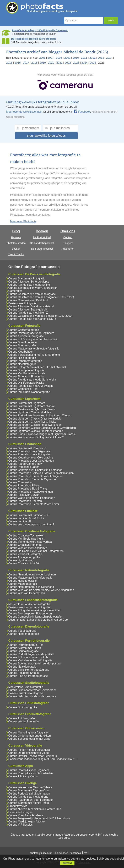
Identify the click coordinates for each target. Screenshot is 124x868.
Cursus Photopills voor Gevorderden (31, 773)
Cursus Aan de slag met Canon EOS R (32, 319)
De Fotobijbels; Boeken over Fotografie (34, 39)
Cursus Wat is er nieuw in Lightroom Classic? (36, 437)
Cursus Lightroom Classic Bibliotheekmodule (36, 431)
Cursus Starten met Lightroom (27, 403)
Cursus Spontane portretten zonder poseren (35, 664)
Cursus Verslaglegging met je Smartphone (34, 355)
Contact (68, 237)
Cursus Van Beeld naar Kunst (26, 539)
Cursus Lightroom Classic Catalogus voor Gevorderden (42, 428)
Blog (16, 231)
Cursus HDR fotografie (22, 358)
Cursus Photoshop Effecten (25, 501)
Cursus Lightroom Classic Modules (30, 412)
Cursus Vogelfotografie (22, 631)
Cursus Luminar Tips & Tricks (26, 518)
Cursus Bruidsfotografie (23, 707)
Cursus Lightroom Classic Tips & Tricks (32, 422)
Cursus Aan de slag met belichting (29, 285)
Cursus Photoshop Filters (24, 485)
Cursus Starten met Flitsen (25, 648)
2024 (85, 63)
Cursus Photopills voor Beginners (29, 770)
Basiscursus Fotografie (22, 303)
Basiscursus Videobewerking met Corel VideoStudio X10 (43, 759)
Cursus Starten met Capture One (29, 790)
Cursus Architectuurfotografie (26, 336)
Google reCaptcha (15, 117)
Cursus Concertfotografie (24, 330)
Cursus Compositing (21, 482)
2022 (68, 63)
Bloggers (68, 243)
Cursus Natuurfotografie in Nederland (31, 587)
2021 (60, 63)
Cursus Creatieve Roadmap (25, 545)
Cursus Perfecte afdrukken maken (29, 794)
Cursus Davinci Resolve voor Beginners (33, 756)
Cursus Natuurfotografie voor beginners (33, 574)
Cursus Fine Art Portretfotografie (28, 676)
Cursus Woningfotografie (24, 721)
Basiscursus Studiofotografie (26, 693)
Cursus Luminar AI (20, 521)
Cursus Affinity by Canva (23, 776)
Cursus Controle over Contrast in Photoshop (35, 470)
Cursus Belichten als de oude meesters (32, 696)
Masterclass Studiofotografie (26, 687)
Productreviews (18, 806)
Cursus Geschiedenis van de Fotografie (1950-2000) (41, 316)
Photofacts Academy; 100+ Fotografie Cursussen (40, 30)
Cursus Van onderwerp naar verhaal (30, 542)
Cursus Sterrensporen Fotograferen (30, 613)
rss (86, 853)
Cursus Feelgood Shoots (24, 673)
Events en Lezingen (21, 812)
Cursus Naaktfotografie (23, 667)
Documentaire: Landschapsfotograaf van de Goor (39, 620)
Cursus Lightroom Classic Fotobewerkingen (35, 425)
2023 (76, 63)
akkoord (67, 863)
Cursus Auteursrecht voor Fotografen (31, 800)
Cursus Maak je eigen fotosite (27, 822)
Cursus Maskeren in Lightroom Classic (32, 409)
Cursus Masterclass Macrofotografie (30, 578)
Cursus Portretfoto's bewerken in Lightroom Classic (40, 415)
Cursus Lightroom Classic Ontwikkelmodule (35, 419)
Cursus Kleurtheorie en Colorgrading (31, 458)
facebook (76, 853)
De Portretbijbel (42, 237)
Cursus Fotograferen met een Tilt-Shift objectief (37, 367)
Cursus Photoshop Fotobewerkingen (31, 492)
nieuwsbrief (61, 853)
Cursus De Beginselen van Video (29, 753)
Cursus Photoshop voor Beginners (29, 451)
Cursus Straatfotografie (23, 342)
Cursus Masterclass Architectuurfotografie (34, 349)
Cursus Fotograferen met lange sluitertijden (35, 610)
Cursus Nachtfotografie (23, 364)
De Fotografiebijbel (42, 249)
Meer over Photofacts (23, 221)
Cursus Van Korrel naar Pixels (27, 373)
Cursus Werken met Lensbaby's (28, 548)
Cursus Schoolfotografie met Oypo (29, 739)
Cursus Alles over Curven (24, 495)
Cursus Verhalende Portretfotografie (30, 660)
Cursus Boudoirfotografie (24, 651)
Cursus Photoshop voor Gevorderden (31, 461)
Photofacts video (16, 243)
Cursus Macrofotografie (23, 584)
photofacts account (41, 853)
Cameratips (15, 291)
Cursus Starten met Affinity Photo (29, 803)
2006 (42, 58)
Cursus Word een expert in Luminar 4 (31, 524)
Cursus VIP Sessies (21, 825)
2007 (51, 58)
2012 (93, 58)
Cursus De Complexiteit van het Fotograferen (36, 551)
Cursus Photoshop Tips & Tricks (28, 489)
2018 (34, 63)
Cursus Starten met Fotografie (27, 278)
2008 (59, 58)
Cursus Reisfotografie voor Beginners (31, 333)
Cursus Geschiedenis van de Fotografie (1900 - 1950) (41, 297)
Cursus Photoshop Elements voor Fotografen (36, 476)
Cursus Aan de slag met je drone (28, 797)
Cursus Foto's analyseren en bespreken (33, 339)
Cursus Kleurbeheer (21, 352)
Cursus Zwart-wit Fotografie (25, 554)
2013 (101, 58)
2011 (84, 58)
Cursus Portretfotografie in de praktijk (31, 654)
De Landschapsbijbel (42, 243)
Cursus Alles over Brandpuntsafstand (31, 306)
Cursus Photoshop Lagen (24, 467)
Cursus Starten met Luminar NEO (29, 515)
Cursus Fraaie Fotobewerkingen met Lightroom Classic (42, 434)
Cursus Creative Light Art (24, 563)
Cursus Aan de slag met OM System (31, 386)
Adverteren (68, 249)
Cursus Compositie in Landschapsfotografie (35, 617)
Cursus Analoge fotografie (24, 557)
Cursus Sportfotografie (22, 345)
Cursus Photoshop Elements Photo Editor (34, 504)
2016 (18, 63)
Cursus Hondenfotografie (24, 634)
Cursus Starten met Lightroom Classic (32, 406)
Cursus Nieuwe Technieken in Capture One (35, 809)
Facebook (82, 112)
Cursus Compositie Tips (23, 389)
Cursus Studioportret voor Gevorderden (33, 690)
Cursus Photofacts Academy (26, 815)
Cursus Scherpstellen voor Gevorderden (33, 288)
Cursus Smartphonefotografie (26, 370)
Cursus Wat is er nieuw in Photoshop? (32, 498)
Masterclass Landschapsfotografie (29, 604)
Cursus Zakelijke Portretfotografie (29, 670)
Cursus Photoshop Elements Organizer (32, 479)
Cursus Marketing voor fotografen (29, 733)
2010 (76, 58)
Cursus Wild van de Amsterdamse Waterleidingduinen (41, 590)
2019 (43, 63)
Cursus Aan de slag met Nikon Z (28, 313)
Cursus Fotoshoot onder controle (28, 657)
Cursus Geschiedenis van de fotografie (32, 294)
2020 (51, 63)
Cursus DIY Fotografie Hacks (26, 383)
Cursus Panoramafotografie (25, 361)
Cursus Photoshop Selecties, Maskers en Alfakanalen (41, 473)
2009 (67, 58)
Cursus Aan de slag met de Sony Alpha (32, 380)
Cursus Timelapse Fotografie (26, 376)
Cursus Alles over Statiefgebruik (28, 310)
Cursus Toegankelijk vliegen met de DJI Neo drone (39, 818)
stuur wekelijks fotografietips (46, 136)
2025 (93, 63)
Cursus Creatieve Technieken (26, 536)
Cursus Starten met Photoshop (27, 448)
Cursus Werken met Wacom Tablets (30, 787)
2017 (26, 63)
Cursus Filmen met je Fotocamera (29, 750)
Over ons (68, 231)
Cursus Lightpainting (21, 560)
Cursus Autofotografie (22, 718)
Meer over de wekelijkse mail (24, 112)
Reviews (16, 237)
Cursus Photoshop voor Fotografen (30, 454)
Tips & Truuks (16, 254)
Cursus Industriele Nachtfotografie (29, 392)
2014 (109, 58)
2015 (9, 63)
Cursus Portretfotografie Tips (26, 645)
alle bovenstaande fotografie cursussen (64, 835)
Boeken (16, 249)
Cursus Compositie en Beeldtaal (28, 300)
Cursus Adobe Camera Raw (25, 464)
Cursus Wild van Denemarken (27, 593)
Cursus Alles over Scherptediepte (29, 282)
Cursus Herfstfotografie (23, 581)
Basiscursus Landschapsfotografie (29, 607)
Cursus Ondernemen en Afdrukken (30, 736)
